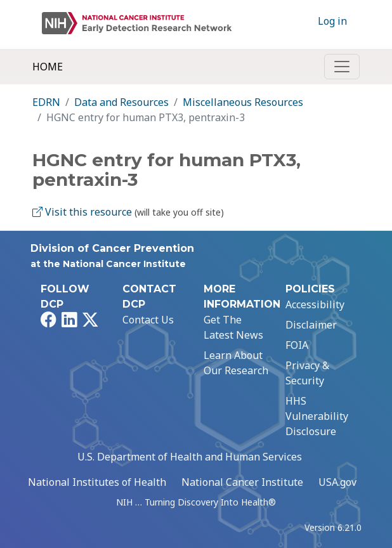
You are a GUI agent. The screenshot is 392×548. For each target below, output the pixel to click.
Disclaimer (311, 325)
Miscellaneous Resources (243, 102)
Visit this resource (82, 212)
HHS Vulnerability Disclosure (317, 416)
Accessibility (315, 304)
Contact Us (148, 320)
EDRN (46, 102)
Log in (332, 21)
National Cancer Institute (242, 482)
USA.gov (337, 482)
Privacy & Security (307, 373)
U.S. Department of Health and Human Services (190, 457)
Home (48, 67)
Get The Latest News (233, 327)
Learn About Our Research (236, 363)
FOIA (297, 345)
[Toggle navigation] (342, 67)
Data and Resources (121, 102)
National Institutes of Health (97, 482)
